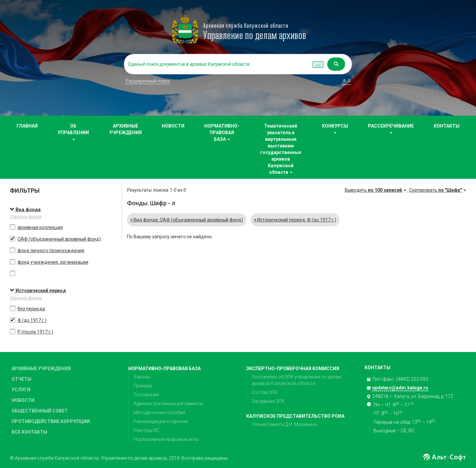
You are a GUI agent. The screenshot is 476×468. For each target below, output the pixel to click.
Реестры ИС (146, 430)
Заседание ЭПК (268, 401)
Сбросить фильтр (26, 217)
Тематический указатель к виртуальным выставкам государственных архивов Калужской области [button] (281, 149)
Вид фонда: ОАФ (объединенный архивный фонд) (187, 220)
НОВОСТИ (173, 126)
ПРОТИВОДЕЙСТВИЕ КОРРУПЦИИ (51, 421)
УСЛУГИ (21, 390)
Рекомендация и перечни (161, 421)
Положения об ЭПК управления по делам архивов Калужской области (296, 380)
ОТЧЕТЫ (21, 379)
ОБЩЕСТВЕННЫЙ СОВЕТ (40, 411)
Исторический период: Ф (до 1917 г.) (295, 220)
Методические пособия (159, 412)
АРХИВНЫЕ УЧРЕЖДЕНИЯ (125, 129)
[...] (217, 64)
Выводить (376, 190)
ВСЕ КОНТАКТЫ (29, 432)
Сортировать (437, 190)
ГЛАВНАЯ (27, 126)
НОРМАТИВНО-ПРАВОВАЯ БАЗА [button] (222, 133)
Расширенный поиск (148, 81)
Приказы (143, 386)
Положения (146, 395)
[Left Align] (336, 64)
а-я (347, 81)
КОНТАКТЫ (447, 126)
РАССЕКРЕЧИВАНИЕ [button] (391, 128)
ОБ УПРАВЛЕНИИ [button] (73, 132)
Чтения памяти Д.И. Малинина (284, 424)
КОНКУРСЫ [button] (335, 128)
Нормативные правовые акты (166, 439)
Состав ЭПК (265, 392)
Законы (142, 377)
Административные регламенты (168, 404)
